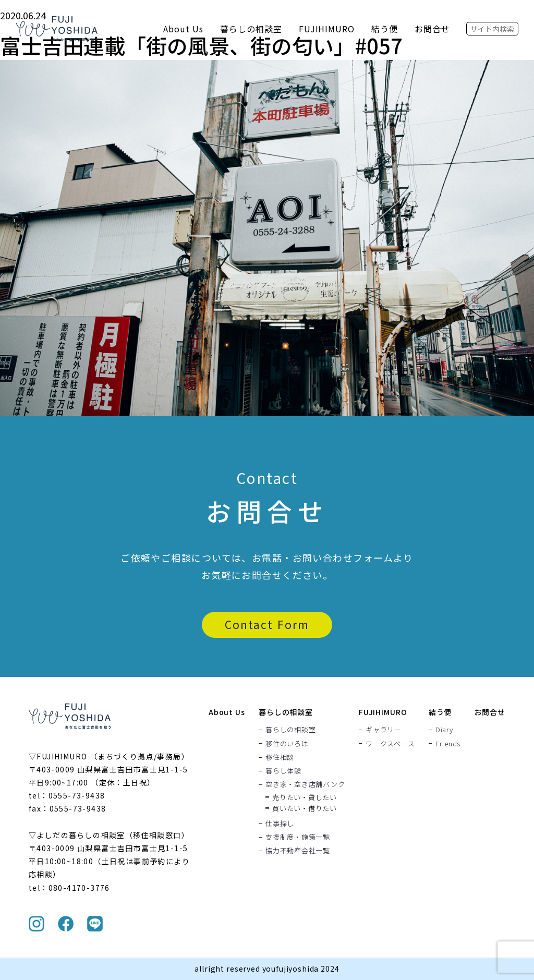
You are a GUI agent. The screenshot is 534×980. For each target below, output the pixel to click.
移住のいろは (287, 743)
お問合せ (432, 29)
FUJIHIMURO (327, 29)
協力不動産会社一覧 (298, 850)
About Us (183, 29)
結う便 (385, 29)
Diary (444, 730)
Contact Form (267, 624)
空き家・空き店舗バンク (305, 784)
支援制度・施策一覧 (298, 837)
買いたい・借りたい (305, 808)
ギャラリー (384, 730)
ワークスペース (390, 743)
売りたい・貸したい (305, 797)
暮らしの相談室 (251, 29)
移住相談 (280, 757)
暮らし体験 (283, 770)
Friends (448, 743)
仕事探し (280, 823)
